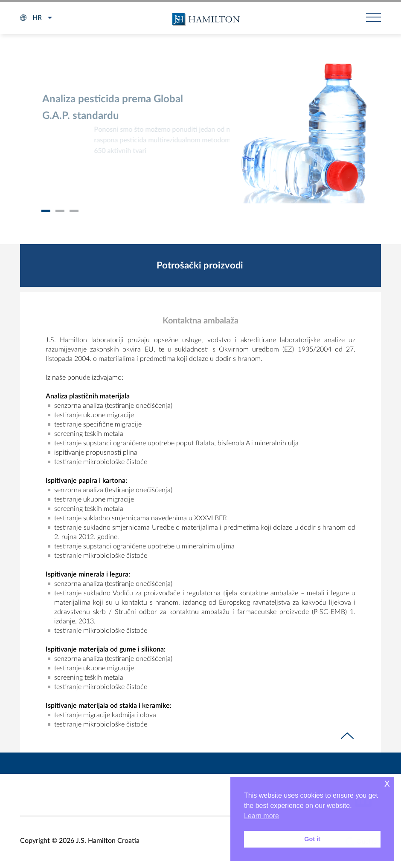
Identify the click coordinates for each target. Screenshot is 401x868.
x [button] (387, 783)
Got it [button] (312, 839)
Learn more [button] (262, 816)
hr (37, 18)
